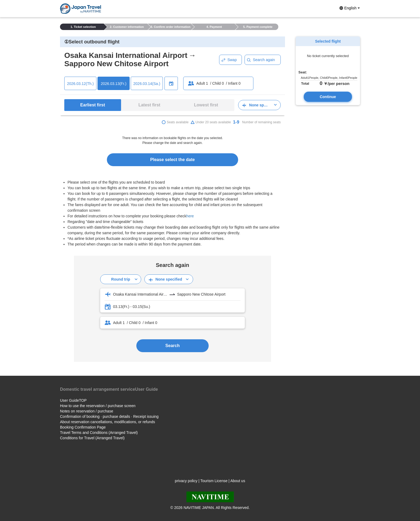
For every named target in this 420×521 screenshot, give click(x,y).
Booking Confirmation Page (83, 427)
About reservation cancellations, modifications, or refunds (108, 422)
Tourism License (214, 481)
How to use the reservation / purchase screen (98, 406)
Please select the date (172, 160)
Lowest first (206, 105)
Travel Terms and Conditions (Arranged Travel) (99, 433)
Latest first (149, 105)
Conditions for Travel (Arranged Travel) (92, 438)
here (190, 216)
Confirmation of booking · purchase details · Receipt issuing (109, 416)
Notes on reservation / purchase (87, 411)
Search (172, 346)
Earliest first (93, 105)
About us (238, 481)
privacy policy (186, 481)
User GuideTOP (73, 400)
